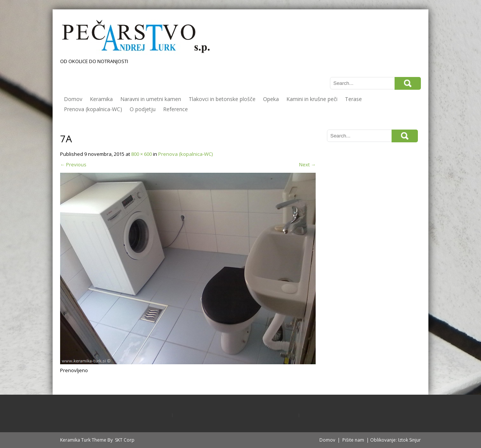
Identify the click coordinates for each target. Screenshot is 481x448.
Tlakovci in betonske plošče (222, 99)
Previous (73, 164)
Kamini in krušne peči (312, 99)
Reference (175, 109)
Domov (73, 99)
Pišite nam (353, 440)
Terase (353, 99)
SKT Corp (125, 440)
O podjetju (143, 109)
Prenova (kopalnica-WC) (93, 109)
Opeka (271, 99)
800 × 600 (141, 154)
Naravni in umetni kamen (151, 99)
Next (307, 164)
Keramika (101, 99)
